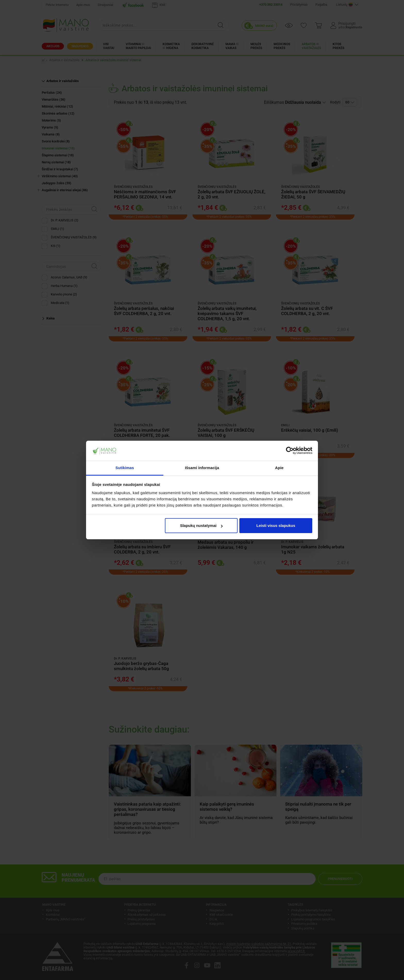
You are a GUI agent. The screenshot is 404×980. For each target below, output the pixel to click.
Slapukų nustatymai (201, 525)
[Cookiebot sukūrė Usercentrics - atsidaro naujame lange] (290, 451)
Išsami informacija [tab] (202, 468)
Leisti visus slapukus (276, 525)
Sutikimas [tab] (125, 468)
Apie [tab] (279, 468)
